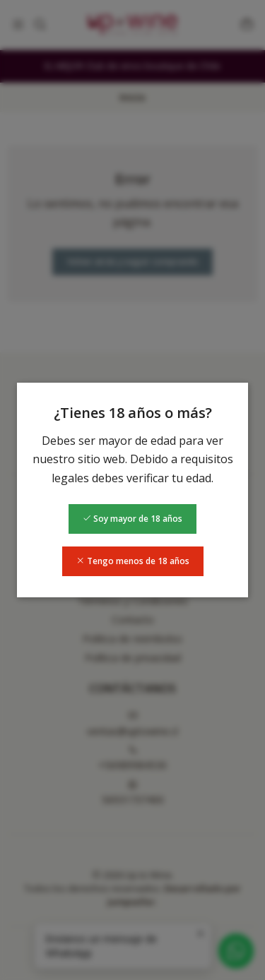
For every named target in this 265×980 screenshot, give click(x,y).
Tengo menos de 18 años (133, 561)
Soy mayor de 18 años (132, 519)
